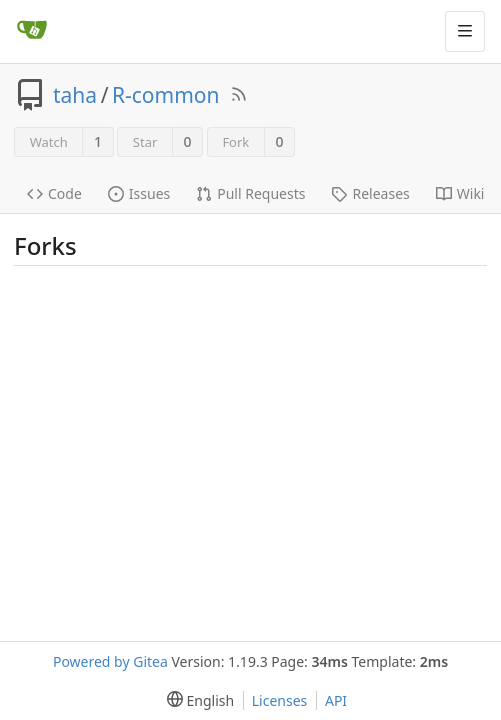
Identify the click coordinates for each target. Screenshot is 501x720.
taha (75, 95)
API (336, 700)
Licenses (280, 700)
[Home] (32, 31)
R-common (166, 95)
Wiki (460, 193)
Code (54, 193)
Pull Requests (250, 193)
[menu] (196, 700)
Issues (139, 193)
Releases (370, 193)
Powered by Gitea (110, 661)
